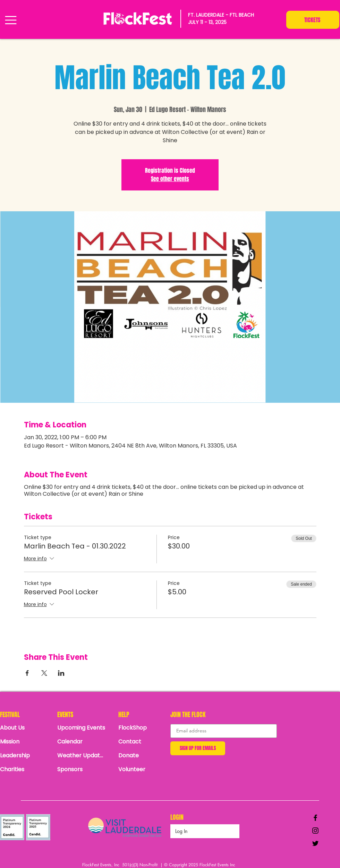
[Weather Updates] (82, 756)
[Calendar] (83, 742)
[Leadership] (24, 756)
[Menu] (11, 20)
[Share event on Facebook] (27, 673)
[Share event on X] (44, 673)
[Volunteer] (143, 769)
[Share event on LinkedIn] (61, 673)
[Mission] (24, 742)
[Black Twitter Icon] (315, 843)
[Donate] (143, 756)
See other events (170, 179)
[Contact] (143, 742)
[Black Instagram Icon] (315, 831)
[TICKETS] (313, 20)
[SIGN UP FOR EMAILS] (198, 748)
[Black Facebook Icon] (315, 818)
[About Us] (24, 728)
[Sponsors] (82, 769)
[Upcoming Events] (82, 728)
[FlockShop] (143, 728)
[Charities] (24, 769)
